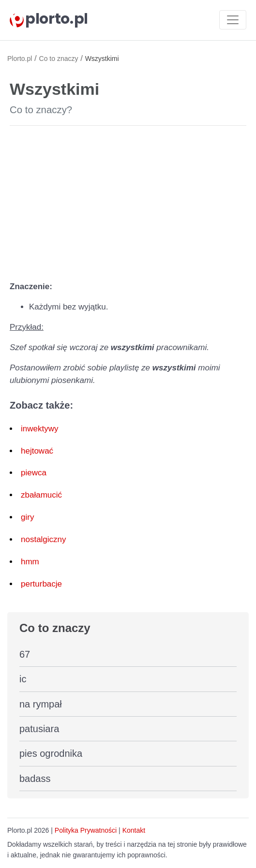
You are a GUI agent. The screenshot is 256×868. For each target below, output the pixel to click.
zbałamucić (41, 495)
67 (25, 654)
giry (27, 517)
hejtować (37, 451)
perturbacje (41, 584)
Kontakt (134, 830)
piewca (34, 473)
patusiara (39, 729)
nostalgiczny (44, 539)
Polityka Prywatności (86, 830)
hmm (30, 562)
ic (23, 679)
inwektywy (39, 429)
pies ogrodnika (51, 753)
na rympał (41, 704)
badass (35, 779)
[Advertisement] (128, 201)
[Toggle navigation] (233, 20)
